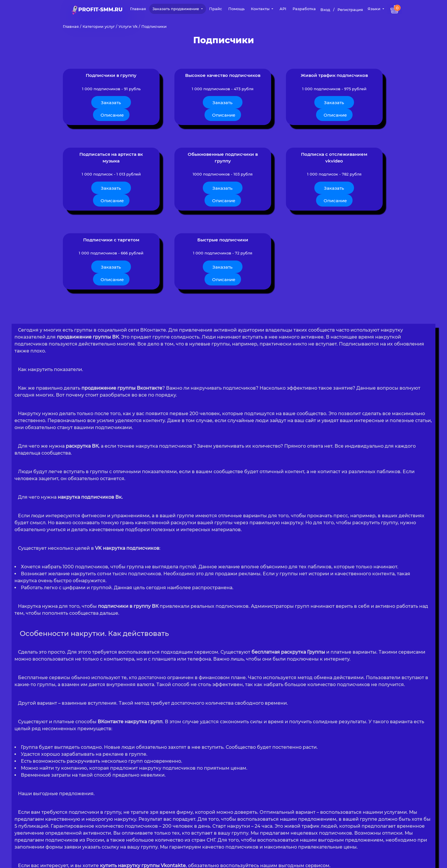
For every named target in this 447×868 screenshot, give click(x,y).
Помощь (236, 9)
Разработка (304, 9)
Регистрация (350, 10)
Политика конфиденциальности (199, 859)
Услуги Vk (128, 26)
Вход (325, 10)
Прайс (216, 9)
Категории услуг (99, 26)
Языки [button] (375, 9)
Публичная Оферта (255, 859)
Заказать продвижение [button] (176, 9)
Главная (138, 9)
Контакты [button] (261, 9)
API (283, 9)
